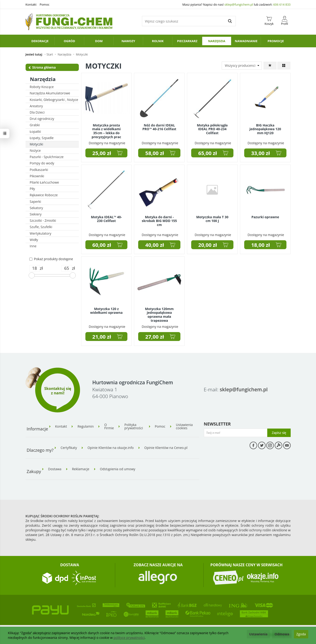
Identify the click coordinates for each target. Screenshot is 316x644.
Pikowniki (37, 176)
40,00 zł (155, 245)
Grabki (35, 125)
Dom (99, 41)
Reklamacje (81, 469)
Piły (32, 189)
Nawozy (128, 41)
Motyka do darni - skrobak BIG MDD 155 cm (159, 221)
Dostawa (55, 469)
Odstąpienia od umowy (118, 469)
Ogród (69, 41)
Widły (34, 240)
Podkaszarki (39, 170)
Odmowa (282, 634)
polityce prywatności (129, 638)
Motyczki (36, 144)
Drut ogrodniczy (42, 119)
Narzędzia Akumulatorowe (50, 93)
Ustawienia (258, 634)
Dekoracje (40, 41)
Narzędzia (217, 41)
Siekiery (36, 214)
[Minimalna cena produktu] (35, 268)
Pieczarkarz (187, 41)
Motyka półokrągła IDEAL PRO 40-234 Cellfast (212, 129)
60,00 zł (102, 245)
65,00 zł (208, 153)
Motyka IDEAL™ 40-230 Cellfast (106, 219)
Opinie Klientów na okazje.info (111, 448)
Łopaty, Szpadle (42, 138)
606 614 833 (282, 4)
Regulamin (86, 426)
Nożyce (35, 150)
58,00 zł (155, 153)
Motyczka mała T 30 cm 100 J (212, 219)
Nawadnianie (246, 41)
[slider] (32, 275)
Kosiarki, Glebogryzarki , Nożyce (54, 100)
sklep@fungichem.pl (239, 4)
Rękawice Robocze (44, 195)
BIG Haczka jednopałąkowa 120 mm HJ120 (265, 129)
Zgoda (301, 634)
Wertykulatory (41, 233)
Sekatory (36, 208)
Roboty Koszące (42, 87)
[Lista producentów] (242, 66)
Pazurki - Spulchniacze (47, 157)
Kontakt (31, 4)
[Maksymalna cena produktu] (67, 268)
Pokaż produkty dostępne (51, 259)
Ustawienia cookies (184, 426)
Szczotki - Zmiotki (43, 220)
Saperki (36, 202)
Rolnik (158, 41)
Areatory (36, 106)
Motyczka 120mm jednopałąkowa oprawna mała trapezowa (159, 315)
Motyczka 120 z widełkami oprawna (106, 311)
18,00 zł (261, 245)
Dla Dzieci (37, 112)
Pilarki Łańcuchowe (44, 182)
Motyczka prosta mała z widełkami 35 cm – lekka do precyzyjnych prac (107, 131)
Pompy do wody (42, 163)
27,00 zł (155, 337)
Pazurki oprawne (265, 217)
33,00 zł (261, 153)
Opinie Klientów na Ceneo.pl (166, 448)
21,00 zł (102, 337)
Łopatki (35, 131)
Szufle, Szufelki (41, 227)
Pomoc (45, 4)
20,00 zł (208, 245)
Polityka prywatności (134, 426)
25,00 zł (102, 153)
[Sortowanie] (270, 66)
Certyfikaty (69, 448)
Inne (33, 246)
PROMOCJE (276, 41)
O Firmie (109, 426)
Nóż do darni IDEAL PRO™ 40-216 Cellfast (159, 127)
